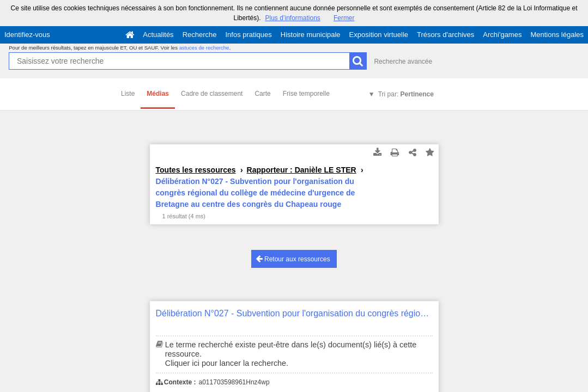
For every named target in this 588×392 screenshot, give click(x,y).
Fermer (344, 18)
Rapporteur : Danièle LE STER (302, 170)
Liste (128, 94)
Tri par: (406, 94)
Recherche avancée (403, 62)
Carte (262, 94)
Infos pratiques (249, 35)
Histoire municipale (311, 35)
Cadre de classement (212, 94)
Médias (158, 94)
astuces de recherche (204, 48)
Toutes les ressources (196, 170)
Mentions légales (557, 35)
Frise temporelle (306, 94)
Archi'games (502, 35)
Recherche (200, 35)
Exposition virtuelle (379, 35)
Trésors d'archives (445, 35)
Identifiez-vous (27, 35)
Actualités (158, 35)
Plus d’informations (292, 18)
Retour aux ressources (293, 259)
